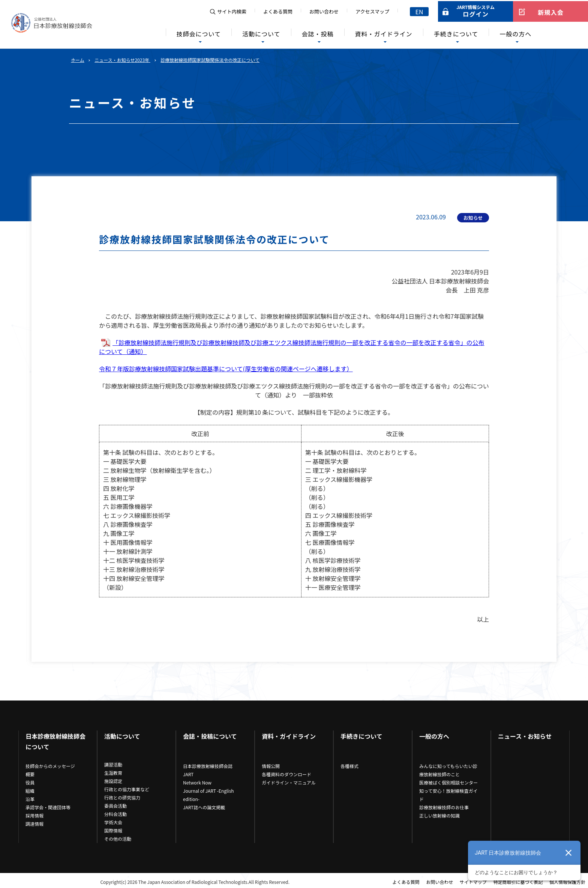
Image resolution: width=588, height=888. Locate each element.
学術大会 (113, 822)
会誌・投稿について (210, 736)
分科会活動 (115, 814)
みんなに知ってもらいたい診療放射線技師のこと (448, 770)
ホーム (78, 60)
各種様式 (349, 766)
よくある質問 (278, 11)
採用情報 (34, 815)
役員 (30, 782)
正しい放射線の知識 (439, 815)
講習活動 (113, 764)
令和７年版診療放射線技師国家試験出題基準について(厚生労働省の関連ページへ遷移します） (226, 369)
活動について (261, 34)
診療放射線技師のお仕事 (444, 807)
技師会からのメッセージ (50, 766)
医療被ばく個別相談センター (448, 782)
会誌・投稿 (318, 34)
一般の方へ (515, 34)
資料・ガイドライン (384, 34)
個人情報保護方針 (567, 882)
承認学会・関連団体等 (48, 807)
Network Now (197, 782)
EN (419, 12)
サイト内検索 (232, 11)
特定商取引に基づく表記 (518, 882)
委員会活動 (115, 806)
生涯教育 (113, 773)
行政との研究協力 (122, 797)
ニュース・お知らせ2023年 (122, 60)
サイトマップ (473, 882)
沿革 (30, 799)
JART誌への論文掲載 (204, 807)
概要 (30, 774)
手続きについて (456, 34)
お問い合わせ (324, 11)
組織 (30, 791)
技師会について (199, 34)
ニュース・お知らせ (525, 736)
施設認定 (113, 781)
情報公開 (271, 766)
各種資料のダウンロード (286, 774)
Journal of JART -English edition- (208, 795)
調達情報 (34, 824)
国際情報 (113, 830)
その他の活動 (118, 839)
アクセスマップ (372, 11)
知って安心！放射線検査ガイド (448, 795)
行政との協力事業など (127, 789)
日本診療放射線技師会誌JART (208, 770)
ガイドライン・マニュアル (289, 782)
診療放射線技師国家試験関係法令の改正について (210, 60)
